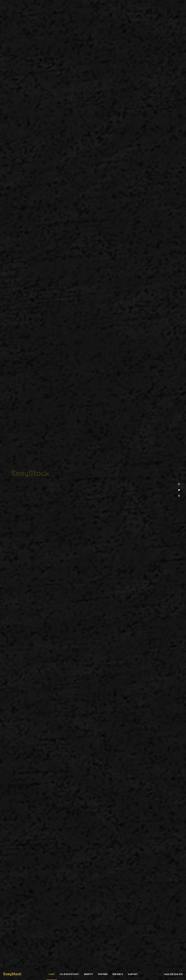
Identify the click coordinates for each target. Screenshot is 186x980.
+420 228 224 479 (173, 974)
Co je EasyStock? (69, 974)
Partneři (103, 974)
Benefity (88, 974)
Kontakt (133, 974)
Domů (52, 974)
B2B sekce (118, 974)
